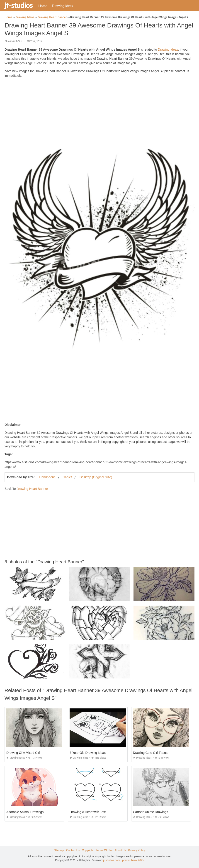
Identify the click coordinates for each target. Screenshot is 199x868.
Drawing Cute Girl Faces (150, 752)
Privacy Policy (137, 850)
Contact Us (73, 850)
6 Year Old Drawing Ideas (88, 752)
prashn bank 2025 (133, 860)
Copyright (88, 850)
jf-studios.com (112, 860)
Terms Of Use (104, 850)
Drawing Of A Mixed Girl (23, 752)
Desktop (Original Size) (96, 477)
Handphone (47, 477)
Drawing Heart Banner (32, 488)
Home (43, 6)
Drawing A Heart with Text (88, 812)
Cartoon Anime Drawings (151, 812)
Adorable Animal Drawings (25, 812)
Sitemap (59, 850)
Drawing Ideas (62, 6)
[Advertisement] (99, 113)
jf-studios (19, 5)
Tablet (67, 477)
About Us (120, 850)
